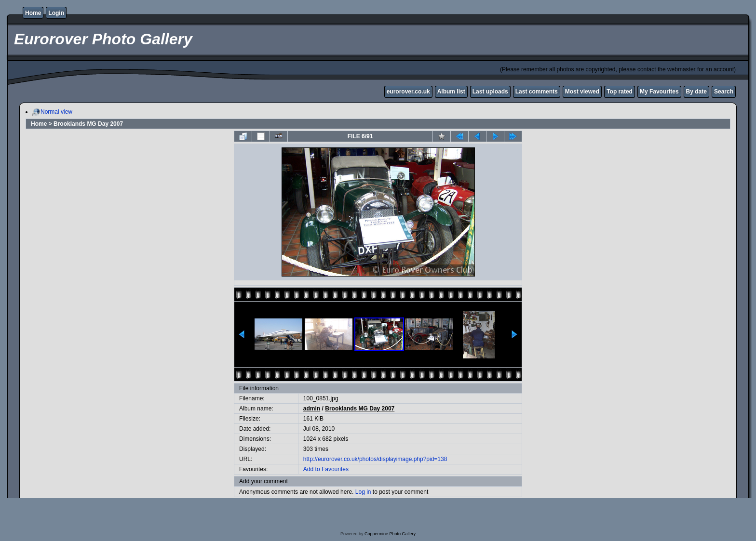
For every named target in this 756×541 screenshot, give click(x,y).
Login (56, 13)
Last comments (537, 92)
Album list (451, 92)
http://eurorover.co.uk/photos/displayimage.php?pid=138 (375, 459)
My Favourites (659, 92)
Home (33, 13)
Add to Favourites (326, 469)
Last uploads (490, 92)
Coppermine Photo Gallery (390, 534)
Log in (363, 492)
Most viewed (582, 92)
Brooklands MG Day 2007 (88, 124)
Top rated (620, 92)
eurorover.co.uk (408, 92)
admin (312, 409)
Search (724, 92)
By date (696, 92)
